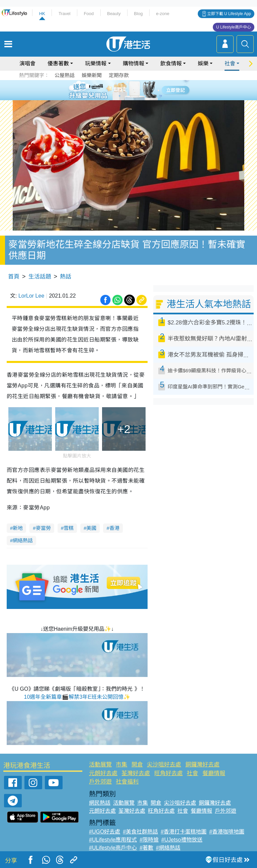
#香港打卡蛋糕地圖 (184, 832)
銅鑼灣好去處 (202, 765)
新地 (18, 528)
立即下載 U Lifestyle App (229, 14)
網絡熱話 (23, 540)
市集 (121, 765)
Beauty (114, 14)
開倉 (137, 765)
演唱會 (27, 64)
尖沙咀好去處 (164, 765)
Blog (138, 14)
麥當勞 (43, 528)
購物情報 (134, 64)
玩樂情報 (96, 64)
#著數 (146, 848)
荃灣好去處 (136, 773)
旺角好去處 (168, 773)
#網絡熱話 (168, 848)
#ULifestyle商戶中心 (113, 848)
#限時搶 (149, 840)
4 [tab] (134, 90)
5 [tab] (140, 90)
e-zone (163, 14)
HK (42, 14)
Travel (65, 14)
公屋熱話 (65, 75)
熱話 (66, 277)
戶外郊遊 (100, 782)
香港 (114, 528)
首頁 (14, 277)
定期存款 (119, 75)
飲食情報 (171, 64)
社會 (230, 64)
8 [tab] (134, 98)
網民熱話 (100, 803)
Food (89, 14)
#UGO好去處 (105, 832)
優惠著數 (58, 64)
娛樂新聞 (92, 75)
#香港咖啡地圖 (227, 832)
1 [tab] (113, 90)
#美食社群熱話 (140, 832)
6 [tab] (147, 90)
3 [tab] (127, 90)
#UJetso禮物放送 (182, 840)
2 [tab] (120, 90)
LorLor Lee (31, 296)
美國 (91, 528)
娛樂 (203, 64)
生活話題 (40, 277)
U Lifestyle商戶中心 (234, 27)
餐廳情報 (214, 773)
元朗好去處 (103, 773)
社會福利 (127, 782)
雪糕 (69, 528)
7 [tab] (127, 98)
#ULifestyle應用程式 (113, 840)
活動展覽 (100, 765)
